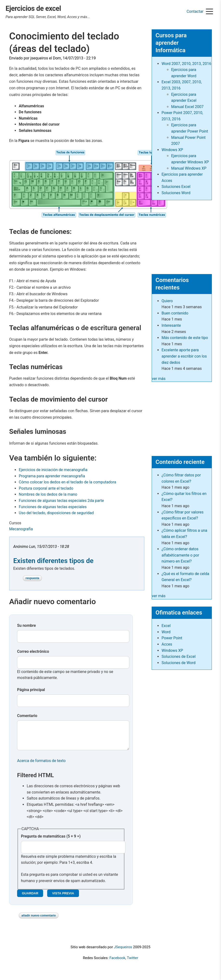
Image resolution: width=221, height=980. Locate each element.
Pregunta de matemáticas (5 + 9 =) (51, 841)
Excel (166, 626)
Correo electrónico (33, 651)
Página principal (31, 690)
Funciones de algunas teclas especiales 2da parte (61, 501)
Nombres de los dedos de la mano (48, 494)
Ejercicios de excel (33, 8)
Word (166, 632)
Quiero (167, 301)
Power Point (172, 638)
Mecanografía (21, 529)
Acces (167, 644)
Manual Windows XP (189, 168)
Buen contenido (175, 313)
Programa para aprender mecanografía (52, 476)
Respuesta (32, 578)
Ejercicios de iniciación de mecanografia (53, 470)
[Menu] (209, 12)
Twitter (133, 963)
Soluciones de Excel (179, 657)
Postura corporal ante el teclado (46, 488)
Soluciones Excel (176, 187)
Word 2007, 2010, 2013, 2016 (186, 64)
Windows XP (172, 150)
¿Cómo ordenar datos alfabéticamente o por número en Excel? (180, 555)
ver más (159, 379)
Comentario (27, 716)
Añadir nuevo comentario (39, 920)
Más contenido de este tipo (185, 338)
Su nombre (26, 625)
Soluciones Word (176, 193)
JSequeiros (123, 952)
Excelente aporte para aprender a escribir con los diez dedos (184, 356)
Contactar (195, 11)
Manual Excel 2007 (187, 107)
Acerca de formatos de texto (41, 765)
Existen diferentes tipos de (53, 561)
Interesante (171, 325)
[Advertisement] (182, 235)
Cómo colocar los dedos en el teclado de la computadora (67, 482)
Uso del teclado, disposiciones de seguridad (56, 513)
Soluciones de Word (179, 663)
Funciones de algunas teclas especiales (53, 507)
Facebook (117, 963)
